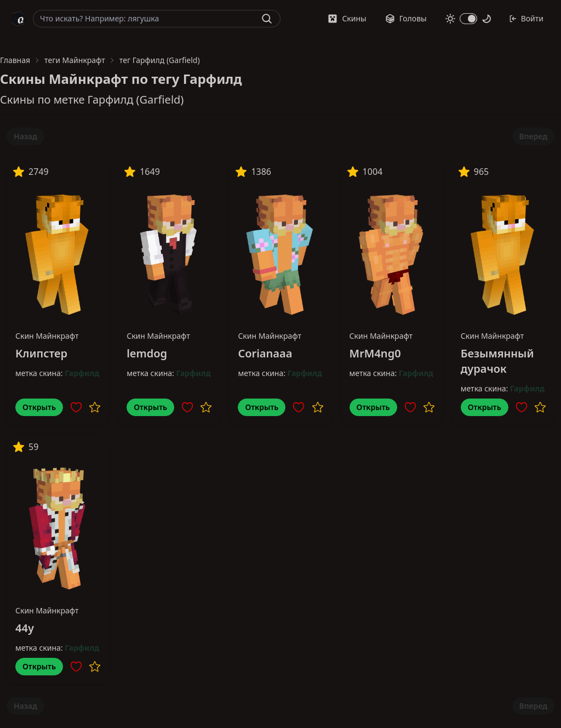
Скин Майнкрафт (47, 336)
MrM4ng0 (375, 353)
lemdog (147, 353)
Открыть (39, 407)
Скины (347, 18)
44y (25, 628)
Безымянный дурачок (497, 361)
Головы (406, 18)
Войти (526, 18)
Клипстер (41, 353)
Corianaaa (265, 353)
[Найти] (267, 19)
